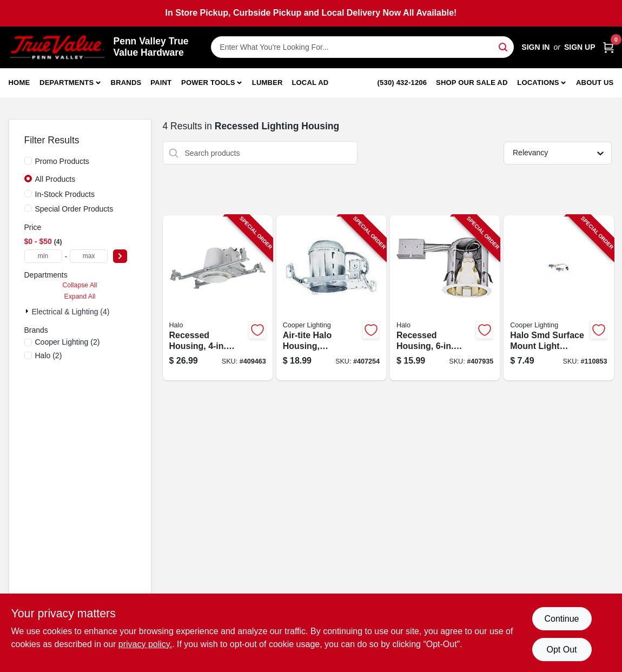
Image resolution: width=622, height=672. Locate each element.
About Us (595, 83)
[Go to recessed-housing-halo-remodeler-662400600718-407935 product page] (445, 298)
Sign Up (580, 47)
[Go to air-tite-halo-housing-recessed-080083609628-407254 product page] (331, 298)
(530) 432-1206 (402, 83)
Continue (561, 619)
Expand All (80, 297)
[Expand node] (28, 311)
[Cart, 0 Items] (608, 47)
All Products (55, 179)
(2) (68, 342)
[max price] (89, 256)
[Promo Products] (28, 161)
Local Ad (310, 83)
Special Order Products (74, 209)
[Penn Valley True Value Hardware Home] (57, 47)
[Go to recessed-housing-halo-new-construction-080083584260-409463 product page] (218, 298)
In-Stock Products (65, 194)
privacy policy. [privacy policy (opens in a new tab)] (145, 644)
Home (19, 83)
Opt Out (561, 650)
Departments (67, 83)
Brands (126, 83)
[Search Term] (362, 47)
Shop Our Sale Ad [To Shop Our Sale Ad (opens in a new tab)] (472, 83)
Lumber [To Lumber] (267, 83)
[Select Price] (120, 256)
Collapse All (80, 285)
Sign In (535, 47)
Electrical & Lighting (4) (71, 312)
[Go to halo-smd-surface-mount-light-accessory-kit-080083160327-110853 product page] (558, 298)
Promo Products (62, 161)
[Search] (504, 46)
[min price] (43, 256)
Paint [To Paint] (161, 83)
